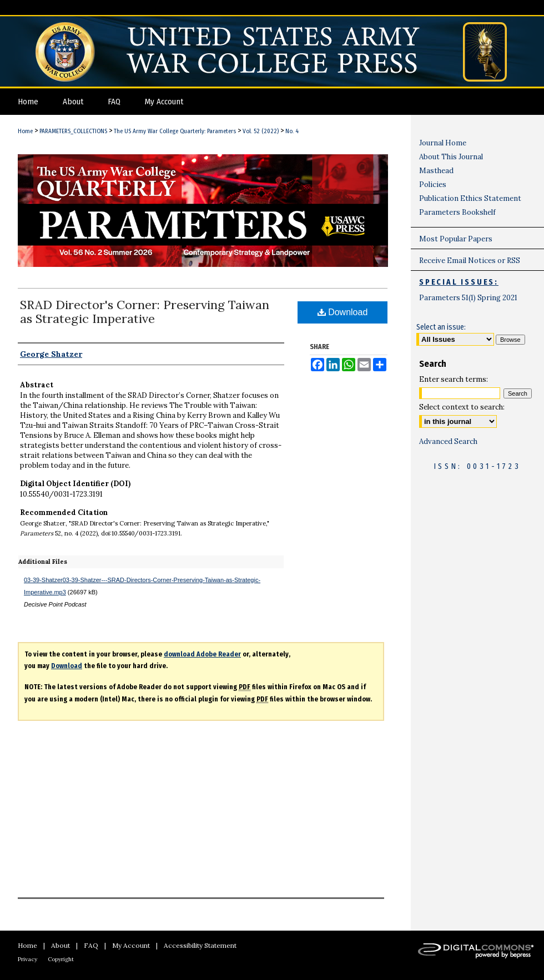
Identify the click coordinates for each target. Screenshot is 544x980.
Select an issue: (441, 327)
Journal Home (443, 143)
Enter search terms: (454, 379)
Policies (433, 185)
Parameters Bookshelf (457, 212)
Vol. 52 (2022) (261, 131)
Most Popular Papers (456, 239)
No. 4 (292, 131)
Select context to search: (462, 407)
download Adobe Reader (202, 654)
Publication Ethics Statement (470, 198)
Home (25, 131)
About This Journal (451, 157)
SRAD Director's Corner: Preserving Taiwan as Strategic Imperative (145, 312)
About (61, 945)
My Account (131, 945)
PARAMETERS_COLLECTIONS (73, 131)
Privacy (27, 959)
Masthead (436, 171)
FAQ (91, 945)
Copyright (61, 959)
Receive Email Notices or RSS (470, 261)
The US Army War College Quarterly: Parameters (175, 131)
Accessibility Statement (200, 945)
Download (343, 312)
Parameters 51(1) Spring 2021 (468, 298)
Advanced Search (448, 441)
